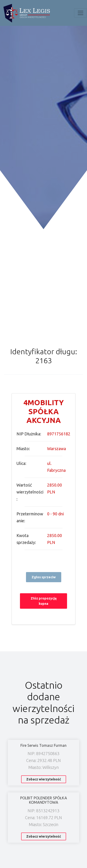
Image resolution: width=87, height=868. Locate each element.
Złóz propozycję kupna (44, 601)
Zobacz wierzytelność (44, 779)
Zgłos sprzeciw (44, 577)
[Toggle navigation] (81, 13)
